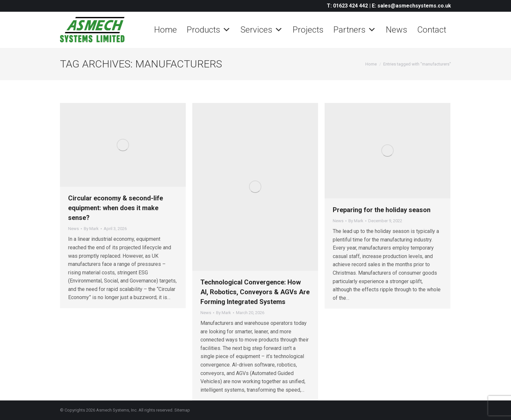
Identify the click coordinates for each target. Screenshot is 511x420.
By (91, 229)
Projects (308, 30)
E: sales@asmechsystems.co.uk (411, 6)
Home (166, 30)
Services (262, 30)
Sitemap (182, 410)
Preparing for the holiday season (382, 210)
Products (209, 30)
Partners (355, 30)
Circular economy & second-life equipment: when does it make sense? (116, 208)
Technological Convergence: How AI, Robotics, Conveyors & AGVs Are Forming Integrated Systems (255, 292)
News (397, 30)
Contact (432, 30)
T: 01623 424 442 (347, 6)
